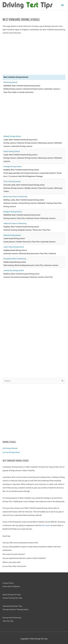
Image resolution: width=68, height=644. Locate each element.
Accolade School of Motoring (15, 259)
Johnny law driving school (14, 270)
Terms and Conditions (11, 586)
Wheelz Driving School (12, 136)
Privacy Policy (8, 583)
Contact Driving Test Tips (12, 598)
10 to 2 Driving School (12, 181)
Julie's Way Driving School (14, 247)
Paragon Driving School (13, 212)
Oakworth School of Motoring (15, 223)
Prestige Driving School (13, 166)
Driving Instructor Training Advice (16, 609)
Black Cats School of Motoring (15, 196)
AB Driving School (10, 82)
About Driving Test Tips (12, 595)
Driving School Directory (12, 618)
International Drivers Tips (12, 606)
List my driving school (11, 452)
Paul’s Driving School (12, 151)
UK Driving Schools (10, 448)
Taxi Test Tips (8, 621)
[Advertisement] (34, 414)
